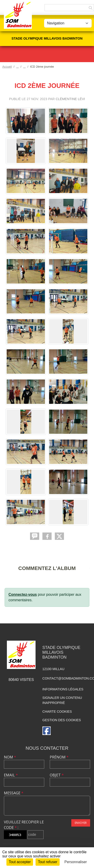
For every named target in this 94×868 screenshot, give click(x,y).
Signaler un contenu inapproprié (62, 700)
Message (14, 793)
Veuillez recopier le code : (24, 825)
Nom (10, 757)
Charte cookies (57, 712)
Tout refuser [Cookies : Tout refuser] (47, 862)
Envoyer (81, 823)
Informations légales (63, 689)
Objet (57, 775)
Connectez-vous (23, 595)
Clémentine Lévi (70, 99)
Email (11, 775)
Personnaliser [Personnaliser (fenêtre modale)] (76, 862)
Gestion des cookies (62, 720)
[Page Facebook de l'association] (47, 731)
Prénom (59, 757)
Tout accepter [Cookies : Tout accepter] (20, 862)
